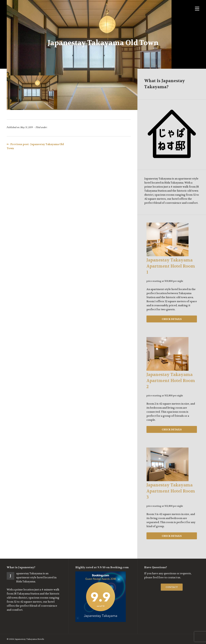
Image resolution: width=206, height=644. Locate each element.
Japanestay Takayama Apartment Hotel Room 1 (171, 266)
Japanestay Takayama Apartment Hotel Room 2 (171, 381)
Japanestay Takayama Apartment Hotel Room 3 (171, 491)
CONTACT (172, 587)
